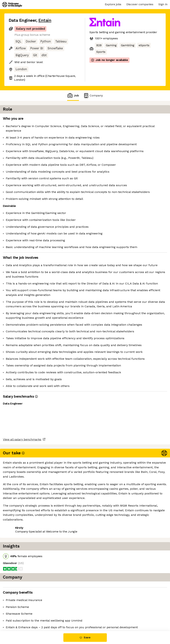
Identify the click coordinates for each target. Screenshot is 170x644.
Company (93, 95)
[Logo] (12, 5)
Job (73, 95)
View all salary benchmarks (26, 602)
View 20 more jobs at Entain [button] (54, 616)
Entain (45, 20)
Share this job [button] (19, 616)
